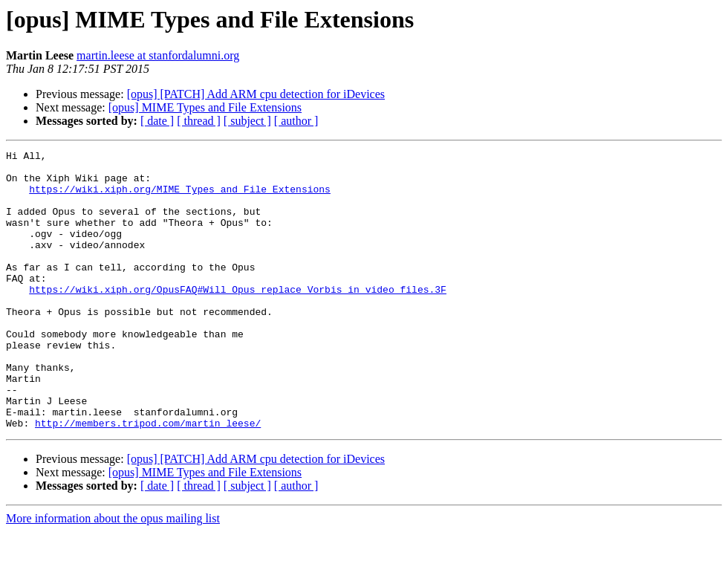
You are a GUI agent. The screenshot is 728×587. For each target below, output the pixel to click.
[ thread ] (199, 121)
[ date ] (157, 121)
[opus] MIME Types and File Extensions (205, 107)
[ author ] (296, 121)
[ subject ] (247, 121)
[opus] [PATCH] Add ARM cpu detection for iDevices (256, 94)
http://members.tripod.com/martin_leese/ (148, 479)
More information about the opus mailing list (113, 574)
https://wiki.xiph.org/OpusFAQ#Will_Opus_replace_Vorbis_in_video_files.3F (238, 318)
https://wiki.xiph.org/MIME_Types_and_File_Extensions (180, 198)
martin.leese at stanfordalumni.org (158, 55)
